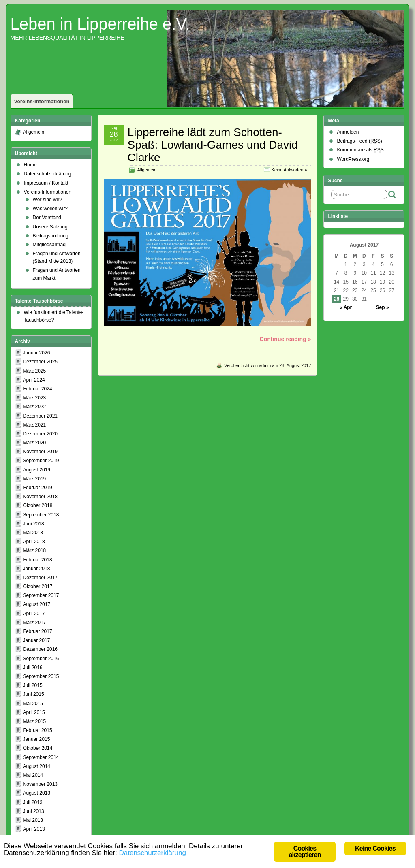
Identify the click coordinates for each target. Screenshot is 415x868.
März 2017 (35, 623)
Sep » (383, 307)
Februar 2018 (38, 560)
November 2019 (40, 452)
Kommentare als (360, 150)
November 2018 (40, 497)
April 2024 (34, 380)
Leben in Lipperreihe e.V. (100, 24)
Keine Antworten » (289, 170)
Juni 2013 (34, 811)
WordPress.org (353, 159)
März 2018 (35, 550)
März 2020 (35, 443)
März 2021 (35, 425)
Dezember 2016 (40, 649)
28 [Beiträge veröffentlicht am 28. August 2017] (337, 299)
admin (265, 365)
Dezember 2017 (40, 578)
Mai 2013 (33, 820)
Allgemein (147, 170)
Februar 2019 (38, 488)
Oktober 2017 (38, 586)
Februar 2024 (38, 389)
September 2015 (41, 676)
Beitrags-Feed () (359, 141)
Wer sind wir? (47, 200)
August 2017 (37, 604)
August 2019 (37, 470)
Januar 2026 (37, 353)
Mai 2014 (33, 775)
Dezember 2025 (40, 362)
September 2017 (41, 595)
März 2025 (35, 371)
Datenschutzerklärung (48, 174)
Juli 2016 (33, 668)
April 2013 (34, 829)
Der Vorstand (47, 218)
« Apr (346, 307)
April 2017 (34, 614)
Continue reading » (286, 339)
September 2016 (41, 659)
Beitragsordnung (51, 236)
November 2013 (40, 784)
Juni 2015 (34, 694)
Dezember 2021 (40, 416)
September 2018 (41, 515)
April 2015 (34, 712)
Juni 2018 (34, 524)
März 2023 (35, 398)
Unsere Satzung (50, 227)
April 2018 (34, 542)
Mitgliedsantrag (49, 245)
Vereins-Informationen (42, 101)
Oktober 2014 (38, 748)
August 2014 (37, 766)
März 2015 (35, 721)
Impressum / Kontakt (46, 183)
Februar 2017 (38, 631)
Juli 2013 (33, 802)
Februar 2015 (38, 730)
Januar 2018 (37, 569)
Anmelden (348, 132)
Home (30, 165)
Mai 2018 (33, 533)
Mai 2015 (33, 704)
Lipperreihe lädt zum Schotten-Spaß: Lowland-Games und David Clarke (213, 145)
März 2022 (35, 407)
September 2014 (41, 757)
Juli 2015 (33, 685)
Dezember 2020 (40, 434)
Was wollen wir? (50, 209)
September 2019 (41, 461)
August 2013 (37, 793)
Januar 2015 (37, 739)
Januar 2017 (37, 640)
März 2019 (35, 479)
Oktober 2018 (38, 505)
